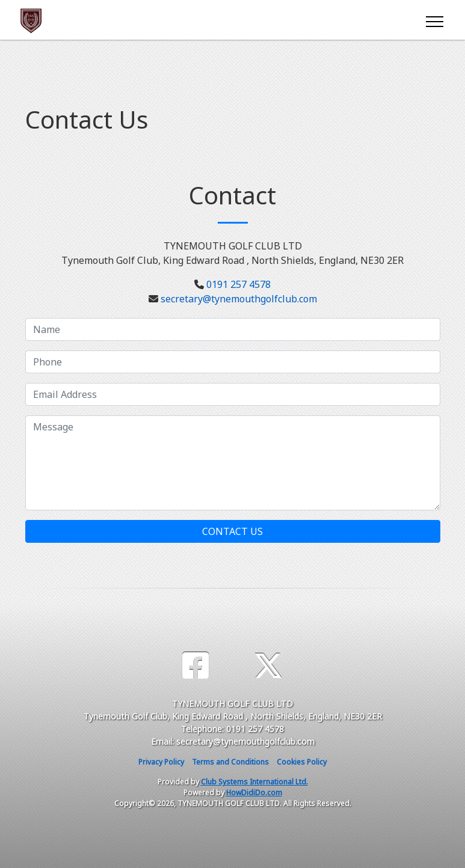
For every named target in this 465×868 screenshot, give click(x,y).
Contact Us (232, 531)
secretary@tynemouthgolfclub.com (239, 299)
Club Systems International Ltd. (254, 782)
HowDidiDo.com (254, 793)
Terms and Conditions (230, 762)
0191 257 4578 (239, 284)
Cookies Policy (302, 762)
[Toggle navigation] (434, 20)
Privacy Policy (161, 762)
